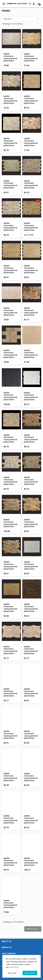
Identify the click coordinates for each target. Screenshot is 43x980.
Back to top (33, 929)
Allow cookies (30, 973)
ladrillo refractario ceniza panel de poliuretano (10, 57)
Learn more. (14, 967)
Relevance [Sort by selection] (21, 19)
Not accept (12, 973)
